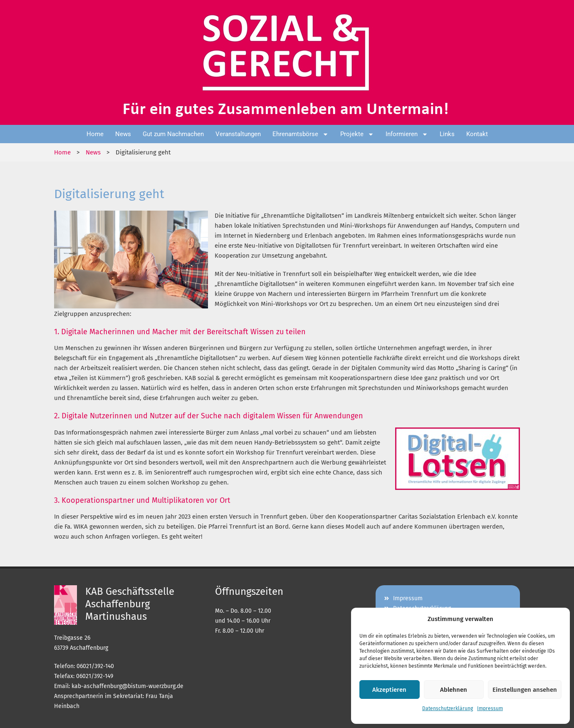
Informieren (407, 134)
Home (95, 134)
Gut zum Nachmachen (173, 134)
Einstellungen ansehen (525, 690)
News (123, 134)
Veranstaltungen (238, 134)
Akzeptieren (389, 690)
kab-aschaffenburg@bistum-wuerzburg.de (127, 686)
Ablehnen (454, 690)
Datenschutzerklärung (448, 708)
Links (447, 134)
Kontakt (477, 134)
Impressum (490, 708)
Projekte (357, 134)
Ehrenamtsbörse (301, 134)
